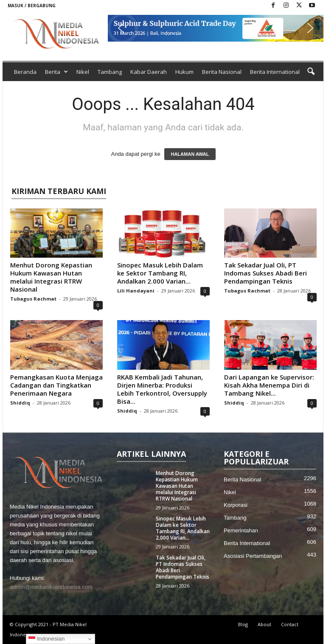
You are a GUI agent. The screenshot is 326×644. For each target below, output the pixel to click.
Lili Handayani (136, 291)
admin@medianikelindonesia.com (51, 587)
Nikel (83, 72)
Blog (243, 624)
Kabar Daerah (149, 72)
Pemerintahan (241, 530)
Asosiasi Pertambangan (253, 556)
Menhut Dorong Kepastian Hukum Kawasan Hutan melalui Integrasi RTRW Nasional (51, 277)
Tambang (110, 72)
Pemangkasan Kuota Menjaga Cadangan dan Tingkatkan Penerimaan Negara (56, 385)
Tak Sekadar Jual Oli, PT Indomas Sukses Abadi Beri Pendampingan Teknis (266, 273)
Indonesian (46, 639)
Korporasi (236, 505)
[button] (216, 28)
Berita (56, 72)
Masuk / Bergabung (32, 6)
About (264, 624)
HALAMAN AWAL (190, 154)
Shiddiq (20, 403)
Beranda (25, 72)
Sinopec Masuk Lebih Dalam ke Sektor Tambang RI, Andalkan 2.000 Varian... (160, 273)
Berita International (275, 72)
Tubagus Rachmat (33, 299)
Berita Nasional (222, 72)
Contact (290, 624)
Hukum (184, 72)
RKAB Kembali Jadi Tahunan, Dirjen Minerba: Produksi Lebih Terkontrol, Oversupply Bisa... (162, 389)
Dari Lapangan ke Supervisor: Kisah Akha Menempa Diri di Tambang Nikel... (269, 385)
